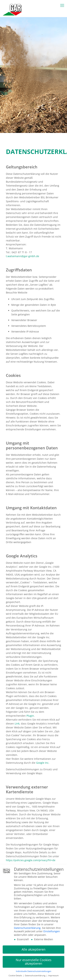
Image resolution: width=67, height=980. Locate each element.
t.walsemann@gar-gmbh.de (23, 256)
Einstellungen (52, 931)
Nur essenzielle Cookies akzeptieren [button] (34, 962)
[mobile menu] (62, 5)
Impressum (53, 976)
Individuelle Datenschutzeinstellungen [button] (34, 971)
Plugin (30, 716)
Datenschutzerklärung (27, 928)
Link (17, 724)
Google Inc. (43, 763)
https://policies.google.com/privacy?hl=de (31, 860)
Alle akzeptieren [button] (33, 950)
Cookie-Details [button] (16, 976)
